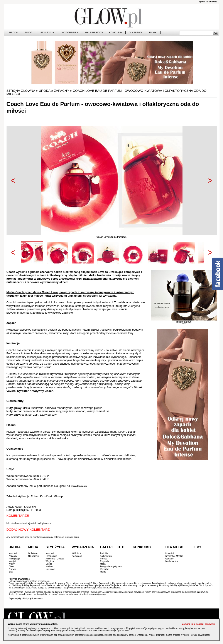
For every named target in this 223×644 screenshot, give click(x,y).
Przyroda (105, 561)
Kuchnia (50, 567)
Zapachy (62, 91)
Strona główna (21, 91)
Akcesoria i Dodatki (55, 559)
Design (49, 564)
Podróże (104, 553)
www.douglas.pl (79, 486)
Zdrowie (13, 569)
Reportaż (105, 569)
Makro (103, 572)
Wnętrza (50, 561)
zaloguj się (59, 537)
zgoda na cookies (208, 2)
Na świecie (34, 556)
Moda (29, 33)
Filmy (153, 33)
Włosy (12, 564)
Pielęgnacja (14, 559)
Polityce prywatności (200, 635)
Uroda (14, 33)
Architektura (106, 556)
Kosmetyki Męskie (174, 556)
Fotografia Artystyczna (111, 567)
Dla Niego (135, 33)
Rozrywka (51, 569)
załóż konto (74, 537)
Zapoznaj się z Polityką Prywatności (26, 599)
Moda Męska (172, 561)
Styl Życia (47, 33)
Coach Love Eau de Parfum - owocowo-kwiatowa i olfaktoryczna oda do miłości (107, 92)
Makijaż (12, 561)
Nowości (13, 553)
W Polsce (33, 553)
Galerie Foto (94, 33)
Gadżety (170, 559)
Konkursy (116, 33)
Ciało (11, 567)
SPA (11, 572)
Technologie (52, 556)
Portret (103, 559)
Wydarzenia (70, 33)
